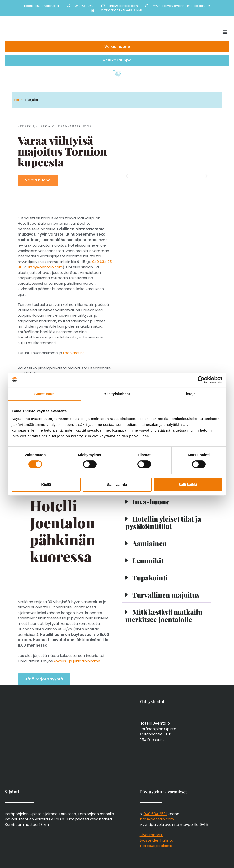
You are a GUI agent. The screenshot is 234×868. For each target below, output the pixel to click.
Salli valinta (117, 484)
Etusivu (19, 100)
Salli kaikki (188, 484)
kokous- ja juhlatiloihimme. (77, 661)
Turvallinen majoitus (166, 595)
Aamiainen (150, 543)
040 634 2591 (155, 814)
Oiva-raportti (151, 835)
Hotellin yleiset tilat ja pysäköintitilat (163, 522)
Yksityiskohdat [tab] (117, 394)
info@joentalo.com (46, 267)
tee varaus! (73, 353)
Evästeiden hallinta (156, 840)
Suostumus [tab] (44, 394)
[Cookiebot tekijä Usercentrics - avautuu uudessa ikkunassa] (201, 380)
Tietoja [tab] (190, 394)
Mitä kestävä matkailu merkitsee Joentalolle (164, 616)
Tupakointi (150, 578)
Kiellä (46, 484)
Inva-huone (151, 502)
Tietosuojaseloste (156, 846)
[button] (225, 32)
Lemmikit (148, 560)
